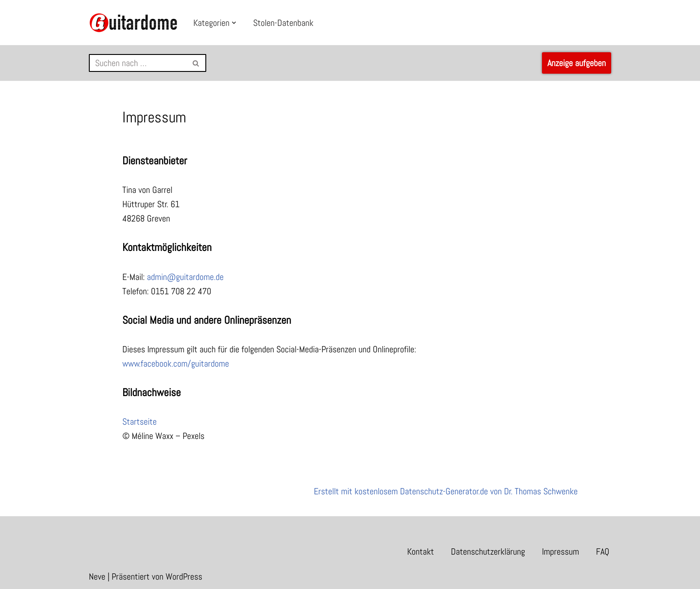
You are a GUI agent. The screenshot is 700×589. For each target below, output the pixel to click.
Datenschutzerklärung (488, 551)
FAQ (603, 551)
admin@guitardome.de (185, 277)
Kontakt (421, 551)
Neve (97, 576)
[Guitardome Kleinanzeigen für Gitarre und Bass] (133, 23)
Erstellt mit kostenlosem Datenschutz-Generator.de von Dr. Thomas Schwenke (446, 491)
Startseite (140, 422)
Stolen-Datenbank (283, 23)
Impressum (560, 551)
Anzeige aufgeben (577, 63)
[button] (234, 23)
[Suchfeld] (137, 63)
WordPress (184, 576)
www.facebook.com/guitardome (176, 363)
